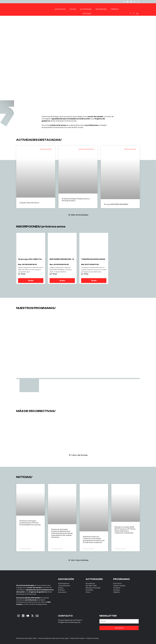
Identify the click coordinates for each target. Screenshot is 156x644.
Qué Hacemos (64, 583)
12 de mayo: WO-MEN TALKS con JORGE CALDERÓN (42, 259)
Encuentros (90, 583)
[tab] (29, 386)
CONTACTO (65, 616)
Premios (61, 590)
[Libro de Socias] (70, 455)
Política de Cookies (92, 638)
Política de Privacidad (77, 638)
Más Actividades (80, 215)
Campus (117, 590)
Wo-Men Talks (91, 586)
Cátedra (116, 592)
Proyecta (117, 588)
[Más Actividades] (69, 215)
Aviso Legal (65, 638)
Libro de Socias (80, 455)
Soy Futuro (117, 583)
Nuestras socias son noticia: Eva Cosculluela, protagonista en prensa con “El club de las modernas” (94, 540)
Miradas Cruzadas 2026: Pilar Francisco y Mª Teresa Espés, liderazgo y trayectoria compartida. (125, 530)
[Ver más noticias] (69, 560)
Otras (88, 592)
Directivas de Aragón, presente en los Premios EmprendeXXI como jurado (30, 523)
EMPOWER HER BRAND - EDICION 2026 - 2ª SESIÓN (73, 259)
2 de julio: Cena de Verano (29, 203)
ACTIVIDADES (94, 579)
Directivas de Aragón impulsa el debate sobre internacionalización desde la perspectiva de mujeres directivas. (62, 533)
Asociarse (62, 592)
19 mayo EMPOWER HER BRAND (116, 204)
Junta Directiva (64, 586)
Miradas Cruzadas (93, 588)
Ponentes (89, 590)
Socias (61, 588)
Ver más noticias (80, 560)
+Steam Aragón (119, 586)
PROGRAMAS (121, 579)
